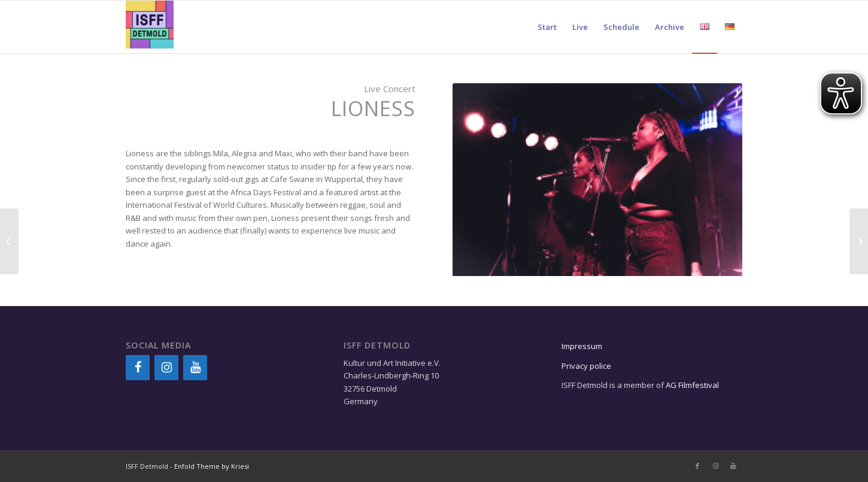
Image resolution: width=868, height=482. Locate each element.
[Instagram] (166, 368)
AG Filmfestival (692, 385)
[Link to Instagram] (715, 466)
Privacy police (587, 366)
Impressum (582, 346)
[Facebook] (138, 368)
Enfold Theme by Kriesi (212, 466)
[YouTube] (195, 368)
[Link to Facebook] (697, 466)
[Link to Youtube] (733, 466)
